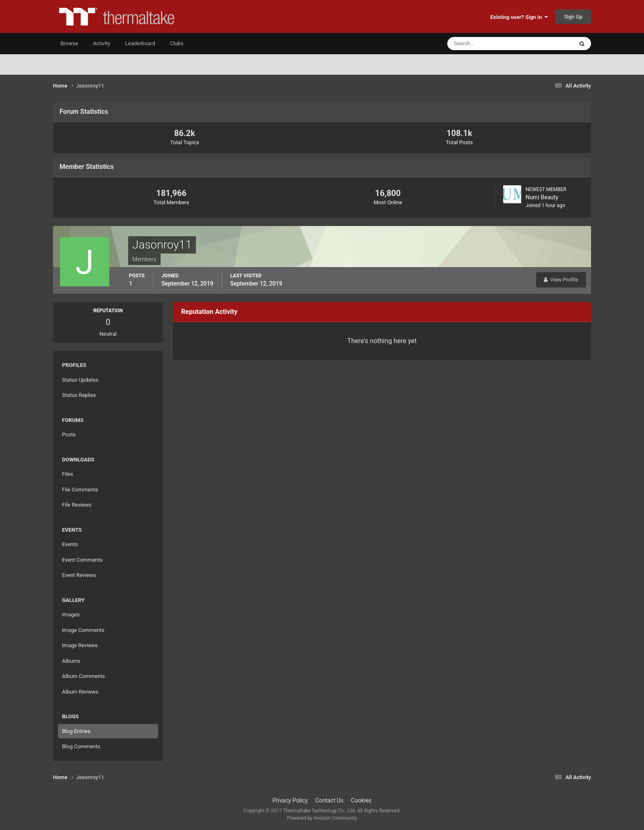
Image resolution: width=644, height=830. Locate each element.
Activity (102, 43)
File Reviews (77, 505)
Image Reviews (80, 645)
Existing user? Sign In (519, 17)
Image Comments (83, 630)
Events (70, 544)
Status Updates (80, 380)
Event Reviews (79, 575)
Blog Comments (81, 746)
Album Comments (83, 676)
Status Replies (79, 395)
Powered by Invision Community (322, 818)
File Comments (80, 490)
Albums (71, 661)
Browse (69, 43)
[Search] (485, 44)
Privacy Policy (290, 800)
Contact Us (330, 800)
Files (68, 474)
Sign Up (573, 17)
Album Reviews (80, 692)
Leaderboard (140, 43)
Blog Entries (76, 731)
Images (71, 614)
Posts (69, 435)
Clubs (177, 43)
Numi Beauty (542, 197)
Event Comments (82, 560)
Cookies (361, 800)
